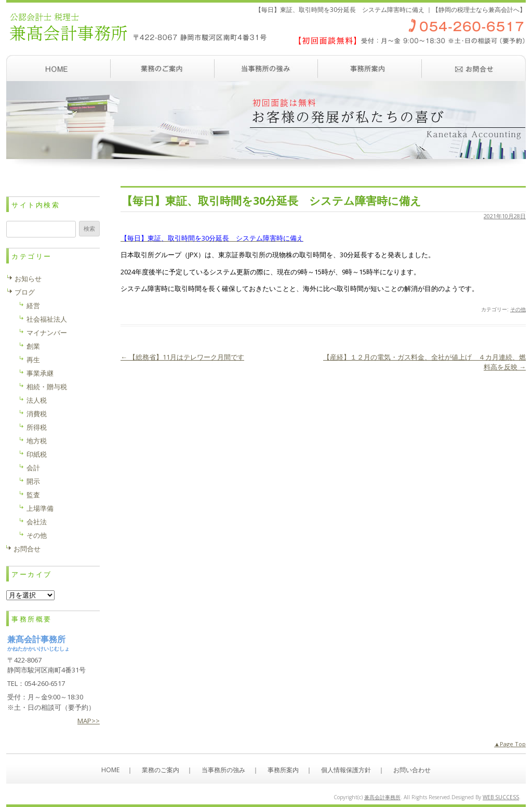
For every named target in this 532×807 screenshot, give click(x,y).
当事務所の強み (266, 68)
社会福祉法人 (47, 319)
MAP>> (89, 721)
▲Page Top (510, 744)
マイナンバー (47, 333)
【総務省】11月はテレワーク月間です (182, 357)
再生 (33, 360)
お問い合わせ (474, 68)
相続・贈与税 (47, 387)
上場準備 (40, 508)
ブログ (25, 292)
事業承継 (40, 373)
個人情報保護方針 (346, 770)
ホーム (58, 68)
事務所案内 (370, 68)
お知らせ (28, 279)
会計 (33, 468)
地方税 (37, 441)
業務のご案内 (162, 68)
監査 (33, 495)
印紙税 (37, 454)
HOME (110, 770)
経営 (33, 306)
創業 (33, 346)
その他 (518, 309)
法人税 (37, 400)
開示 (33, 481)
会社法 (37, 522)
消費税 (37, 414)
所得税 (37, 427)
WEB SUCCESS (501, 797)
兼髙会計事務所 (382, 797)
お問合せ (27, 549)
